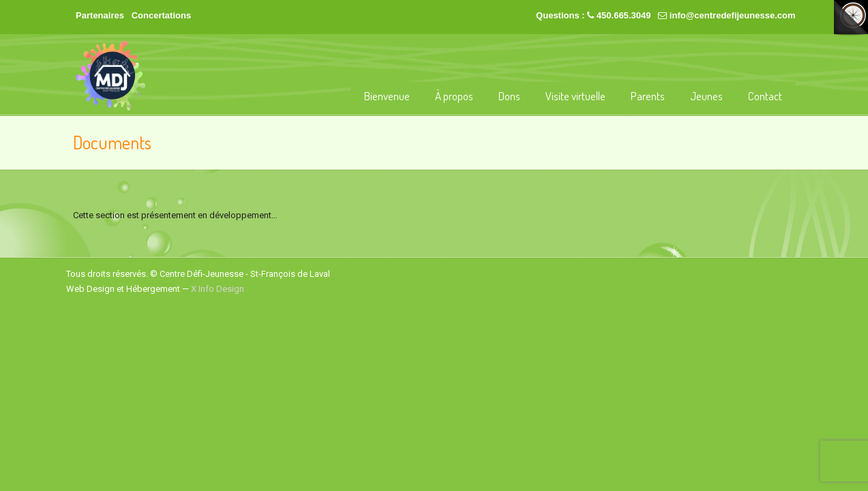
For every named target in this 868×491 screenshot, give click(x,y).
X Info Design (218, 289)
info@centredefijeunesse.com (733, 15)
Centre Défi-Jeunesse (110, 76)
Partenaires (100, 15)
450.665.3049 (624, 15)
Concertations (161, 15)
